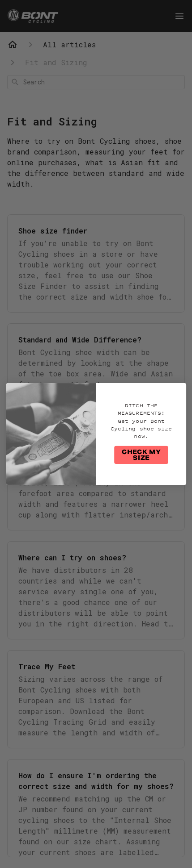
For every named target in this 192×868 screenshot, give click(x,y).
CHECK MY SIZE (141, 455)
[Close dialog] (178, 390)
